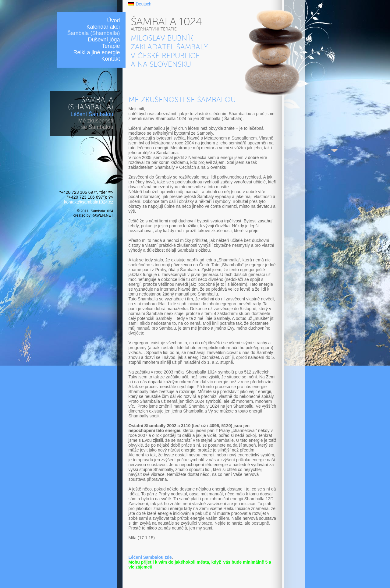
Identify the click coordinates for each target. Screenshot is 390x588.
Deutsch (144, 4)
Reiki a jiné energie (96, 52)
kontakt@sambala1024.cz (89, 202)
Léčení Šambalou (92, 114)
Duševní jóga (104, 40)
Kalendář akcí (103, 27)
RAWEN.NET (102, 215)
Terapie (111, 46)
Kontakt (110, 59)
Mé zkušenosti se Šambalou (96, 124)
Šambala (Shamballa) (93, 33)
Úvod (113, 20)
